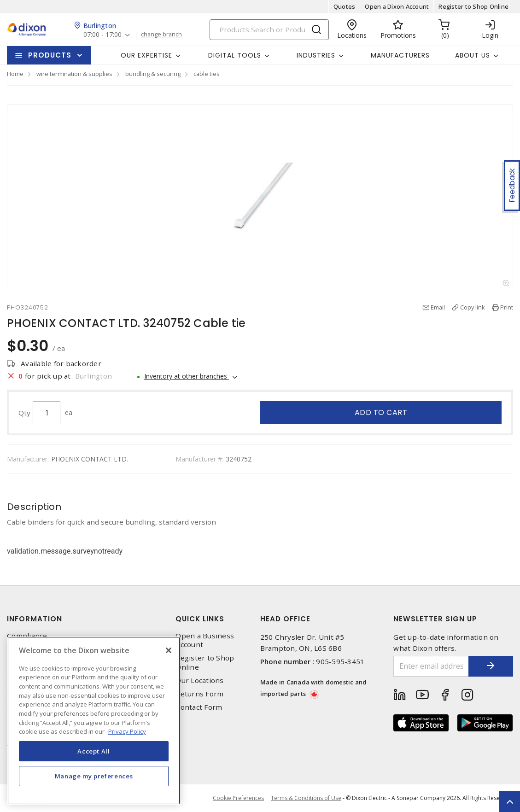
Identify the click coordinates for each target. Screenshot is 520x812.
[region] (94, 721)
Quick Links (200, 619)
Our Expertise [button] (146, 55)
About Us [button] (473, 55)
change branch (161, 35)
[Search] (269, 30)
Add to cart (381, 412)
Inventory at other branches (187, 376)
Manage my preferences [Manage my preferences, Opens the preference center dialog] (94, 776)
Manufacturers (400, 55)
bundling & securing (153, 74)
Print (507, 307)
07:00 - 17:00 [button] (102, 35)
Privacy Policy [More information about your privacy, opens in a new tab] (127, 731)
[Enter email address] (430, 666)
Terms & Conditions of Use (306, 798)
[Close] (169, 650)
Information (35, 619)
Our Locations (199, 681)
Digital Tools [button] (235, 55)
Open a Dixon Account (397, 6)
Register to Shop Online (473, 6)
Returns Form (199, 694)
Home (15, 74)
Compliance (27, 636)
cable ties (207, 74)
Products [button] (50, 55)
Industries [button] (316, 55)
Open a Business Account (205, 640)
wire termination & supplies (74, 74)
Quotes (345, 6)
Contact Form (199, 707)
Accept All (94, 751)
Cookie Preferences (238, 798)
